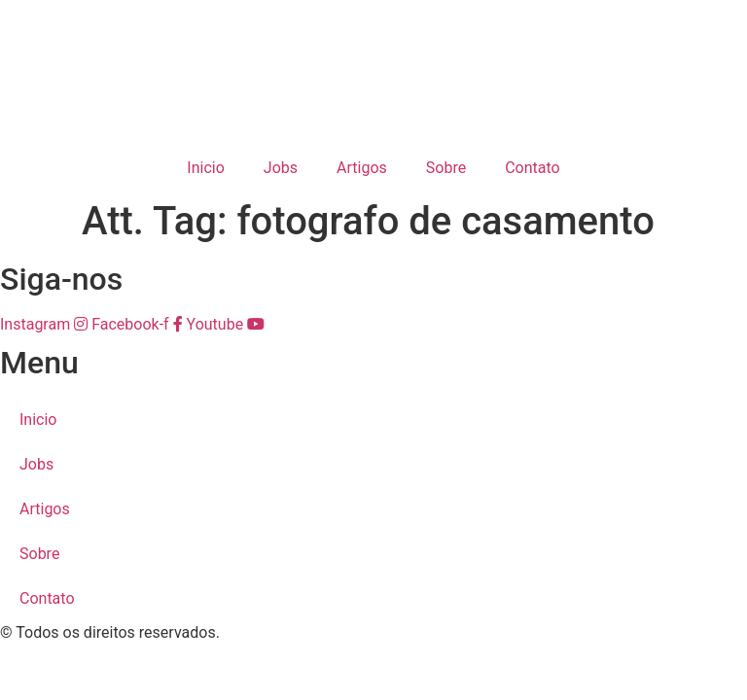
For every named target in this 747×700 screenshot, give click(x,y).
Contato (533, 168)
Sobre (446, 168)
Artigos (362, 168)
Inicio (205, 168)
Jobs (281, 168)
